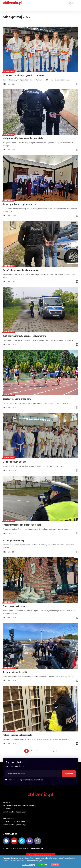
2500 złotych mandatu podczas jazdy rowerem (24, 336)
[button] (64, 3)
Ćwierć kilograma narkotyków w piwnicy (21, 270)
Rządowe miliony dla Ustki (15, 672)
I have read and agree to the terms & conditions (26, 780)
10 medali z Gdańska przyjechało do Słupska (23, 75)
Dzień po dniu (9, 71)
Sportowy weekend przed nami (17, 399)
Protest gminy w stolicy (13, 540)
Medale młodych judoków (14, 462)
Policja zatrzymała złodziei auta (17, 735)
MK (4, 84)
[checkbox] (6, 780)
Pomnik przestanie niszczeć (16, 606)
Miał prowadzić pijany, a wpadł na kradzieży (23, 138)
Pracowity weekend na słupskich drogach (22, 525)
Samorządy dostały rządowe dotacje (19, 204)
